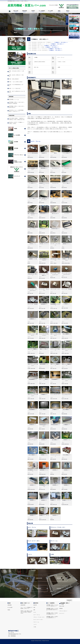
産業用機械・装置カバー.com (27, 5)
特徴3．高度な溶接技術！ (14, 79)
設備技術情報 (39, 578)
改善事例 (39, 588)
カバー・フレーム (36, 141)
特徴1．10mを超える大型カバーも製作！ (16, 72)
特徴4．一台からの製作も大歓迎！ (16, 82)
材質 (34, 607)
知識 (10, 603)
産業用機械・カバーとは (14, 99)
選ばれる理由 (19, 578)
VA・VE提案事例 (51, 603)
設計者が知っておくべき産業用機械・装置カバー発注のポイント (17, 111)
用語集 (9, 610)
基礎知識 (59, 578)
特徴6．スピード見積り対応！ (15, 88)
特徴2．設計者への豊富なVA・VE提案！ (16, 76)
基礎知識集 (10, 605)
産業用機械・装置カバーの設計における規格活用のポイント (52, 617)
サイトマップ (62, 613)
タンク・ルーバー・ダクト (38, 620)
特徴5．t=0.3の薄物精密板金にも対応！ (16, 85)
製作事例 (36, 603)
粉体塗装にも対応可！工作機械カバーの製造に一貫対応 (17, 123)
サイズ (35, 612)
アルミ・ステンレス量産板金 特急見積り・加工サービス (26, 608)
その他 (35, 627)
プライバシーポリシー (63, 611)
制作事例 (19, 588)
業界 (34, 610)
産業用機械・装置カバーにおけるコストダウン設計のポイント (52, 606)
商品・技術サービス (26, 603)
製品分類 (35, 605)
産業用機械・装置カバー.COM (65, 604)
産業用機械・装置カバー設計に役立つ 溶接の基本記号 (17, 107)
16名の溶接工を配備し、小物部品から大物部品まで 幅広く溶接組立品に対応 (17, 119)
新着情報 (59, 588)
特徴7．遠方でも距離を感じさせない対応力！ (17, 92)
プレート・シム (36, 622)
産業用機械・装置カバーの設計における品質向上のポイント (52, 614)
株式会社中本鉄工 (39, 641)
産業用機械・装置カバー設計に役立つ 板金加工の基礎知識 (17, 103)
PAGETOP (69, 600)
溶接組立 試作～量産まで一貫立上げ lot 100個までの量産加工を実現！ (26, 612)
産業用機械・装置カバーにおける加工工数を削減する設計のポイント (52, 610)
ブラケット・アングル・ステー (39, 617)
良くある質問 (10, 607)
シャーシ (35, 624)
